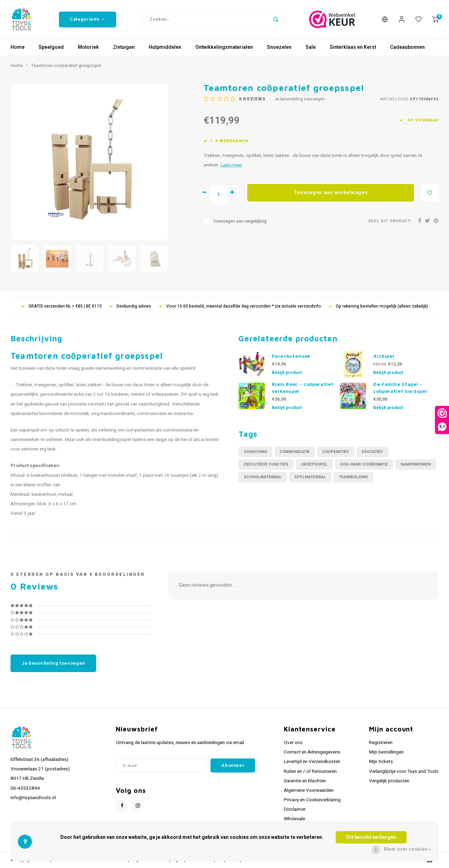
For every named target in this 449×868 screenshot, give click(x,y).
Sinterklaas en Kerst (353, 47)
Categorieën (88, 19)
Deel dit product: (390, 221)
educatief (372, 452)
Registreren (381, 743)
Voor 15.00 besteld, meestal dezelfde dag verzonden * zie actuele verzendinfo (240, 306)
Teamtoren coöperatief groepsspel (66, 66)
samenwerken (416, 464)
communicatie (295, 452)
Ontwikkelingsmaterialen (224, 47)
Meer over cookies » (407, 849)
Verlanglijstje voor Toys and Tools (404, 771)
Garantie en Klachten (305, 781)
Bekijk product (287, 373)
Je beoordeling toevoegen (300, 99)
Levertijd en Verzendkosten (312, 762)
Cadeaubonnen (407, 47)
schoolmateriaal (263, 477)
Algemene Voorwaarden (309, 790)
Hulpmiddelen (165, 47)
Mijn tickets (381, 762)
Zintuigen (124, 47)
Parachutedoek (291, 356)
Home (18, 47)
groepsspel (314, 464)
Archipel (384, 356)
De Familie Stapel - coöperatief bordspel (400, 388)
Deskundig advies (130, 306)
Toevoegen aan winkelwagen (331, 193)
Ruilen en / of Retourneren (310, 771)
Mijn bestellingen (386, 752)
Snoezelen (279, 47)
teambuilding (353, 477)
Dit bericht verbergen (371, 837)
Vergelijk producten (389, 781)
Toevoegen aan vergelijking (240, 221)
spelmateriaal (310, 477)
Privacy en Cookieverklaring (312, 800)
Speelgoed (51, 47)
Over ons (293, 743)
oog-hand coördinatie (364, 464)
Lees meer (231, 165)
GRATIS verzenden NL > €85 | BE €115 (61, 306)
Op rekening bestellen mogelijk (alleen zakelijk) (378, 306)
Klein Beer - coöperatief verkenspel (303, 388)
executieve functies (266, 464)
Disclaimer (295, 809)
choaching (255, 452)
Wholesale (294, 819)
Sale (311, 47)
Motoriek (88, 47)
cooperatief (336, 452)
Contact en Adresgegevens (312, 752)
